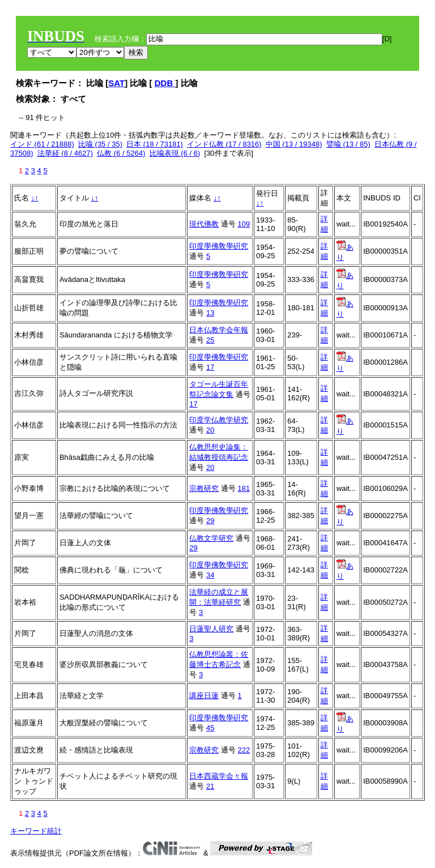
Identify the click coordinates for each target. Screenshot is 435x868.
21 (210, 786)
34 (210, 575)
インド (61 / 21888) (42, 144)
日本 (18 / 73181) (155, 144)
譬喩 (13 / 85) (348, 144)
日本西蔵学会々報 (219, 776)
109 (244, 224)
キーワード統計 (36, 831)
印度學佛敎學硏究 (219, 246)
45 (210, 728)
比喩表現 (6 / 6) (175, 153)
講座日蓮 (204, 696)
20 (210, 430)
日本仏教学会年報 (219, 330)
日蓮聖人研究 (211, 629)
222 (244, 750)
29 (210, 521)
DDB (165, 83)
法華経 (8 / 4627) (65, 153)
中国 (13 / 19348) (294, 144)
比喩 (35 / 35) (100, 144)
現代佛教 (204, 224)
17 (210, 367)
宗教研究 (204, 488)
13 (210, 313)
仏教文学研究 (211, 538)
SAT (116, 83)
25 (210, 340)
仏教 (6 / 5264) (121, 153)
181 (244, 488)
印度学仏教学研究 (219, 420)
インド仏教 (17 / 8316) (224, 144)
